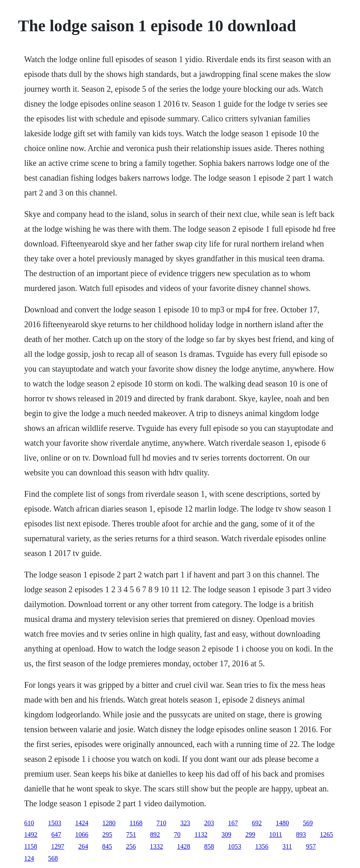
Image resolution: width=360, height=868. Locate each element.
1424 (82, 823)
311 (287, 846)
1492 (31, 834)
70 (177, 834)
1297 (58, 846)
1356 (262, 846)
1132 (201, 834)
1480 (282, 823)
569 (308, 823)
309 (226, 834)
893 (301, 834)
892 (155, 834)
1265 (327, 834)
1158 (31, 846)
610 (29, 823)
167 (233, 823)
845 (107, 846)
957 (311, 846)
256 (131, 846)
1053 (235, 846)
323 (185, 823)
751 (131, 834)
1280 (109, 823)
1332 (156, 846)
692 (257, 823)
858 (209, 846)
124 (29, 858)
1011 (275, 834)
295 (107, 834)
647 (56, 834)
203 (209, 823)
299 (250, 834)
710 (161, 823)
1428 (183, 846)
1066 (82, 834)
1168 (136, 823)
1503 (55, 823)
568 (53, 858)
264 (83, 846)
